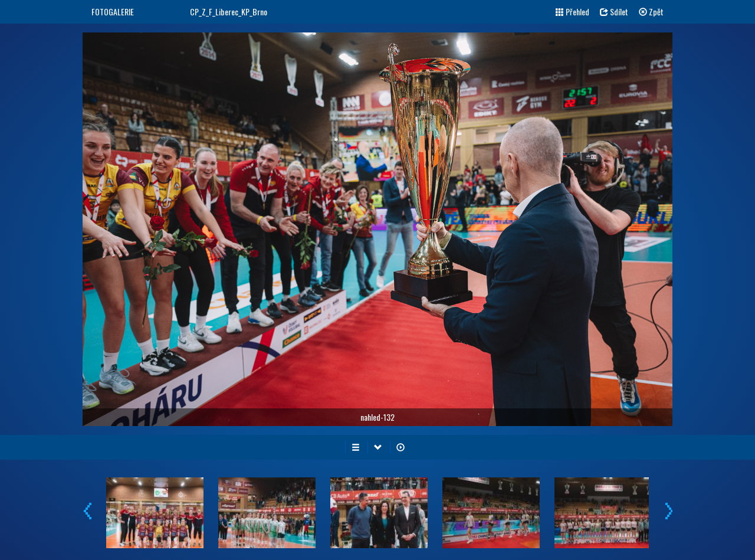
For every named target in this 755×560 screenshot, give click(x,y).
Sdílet (614, 12)
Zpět (651, 12)
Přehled (572, 12)
